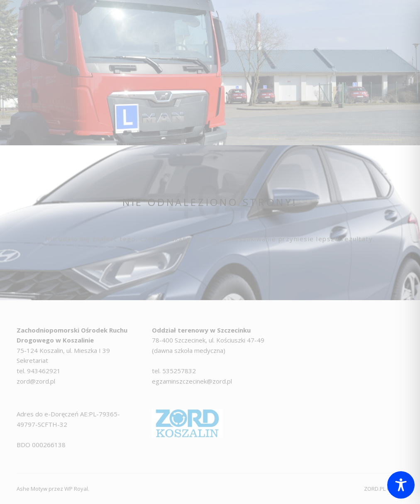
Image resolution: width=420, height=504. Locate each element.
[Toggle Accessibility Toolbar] (401, 485)
